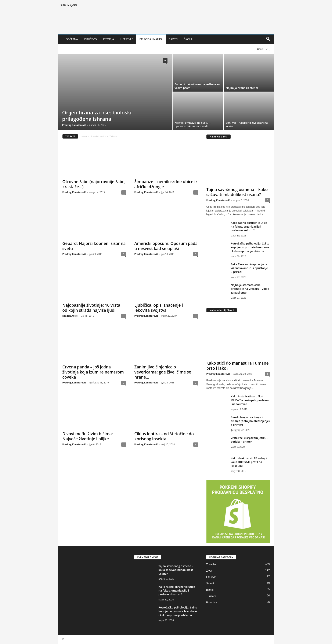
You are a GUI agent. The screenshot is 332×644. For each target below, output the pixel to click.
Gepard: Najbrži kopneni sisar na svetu (94, 246)
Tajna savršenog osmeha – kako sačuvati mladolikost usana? (237, 192)
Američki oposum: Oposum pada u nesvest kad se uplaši (166, 246)
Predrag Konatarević (74, 125)
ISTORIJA (109, 39)
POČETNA (72, 39)
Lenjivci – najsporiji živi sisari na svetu (247, 124)
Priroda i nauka (98, 136)
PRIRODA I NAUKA (151, 39)
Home (84, 136)
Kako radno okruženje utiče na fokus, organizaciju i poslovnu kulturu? (249, 227)
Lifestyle (211, 577)
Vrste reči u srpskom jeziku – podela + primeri (250, 440)
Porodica (212, 602)
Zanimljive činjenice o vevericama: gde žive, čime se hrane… (163, 372)
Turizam (211, 596)
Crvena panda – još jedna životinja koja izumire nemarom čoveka (93, 372)
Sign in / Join (69, 5)
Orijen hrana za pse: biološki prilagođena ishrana (97, 116)
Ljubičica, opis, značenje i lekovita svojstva (159, 308)
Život (209, 571)
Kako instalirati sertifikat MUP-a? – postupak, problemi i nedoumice (250, 400)
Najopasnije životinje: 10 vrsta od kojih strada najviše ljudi (91, 308)
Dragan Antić (70, 316)
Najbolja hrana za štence (242, 88)
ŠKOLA (188, 39)
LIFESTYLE (127, 39)
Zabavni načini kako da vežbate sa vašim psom (197, 86)
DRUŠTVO (91, 39)
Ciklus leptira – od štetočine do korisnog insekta (164, 436)
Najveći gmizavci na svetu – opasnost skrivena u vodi (193, 124)
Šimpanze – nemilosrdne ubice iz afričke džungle (166, 184)
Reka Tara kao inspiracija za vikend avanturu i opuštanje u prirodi (249, 268)
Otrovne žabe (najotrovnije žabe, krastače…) (94, 184)
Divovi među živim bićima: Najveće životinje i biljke (88, 436)
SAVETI (173, 39)
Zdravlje (211, 564)
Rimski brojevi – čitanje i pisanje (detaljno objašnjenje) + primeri (250, 421)
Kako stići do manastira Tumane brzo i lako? (238, 366)
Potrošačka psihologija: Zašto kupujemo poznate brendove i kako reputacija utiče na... (250, 247)
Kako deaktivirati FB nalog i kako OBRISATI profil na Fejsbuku (249, 462)
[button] (268, 39)
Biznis (210, 590)
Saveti (210, 583)
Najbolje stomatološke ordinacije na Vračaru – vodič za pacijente (250, 289)
